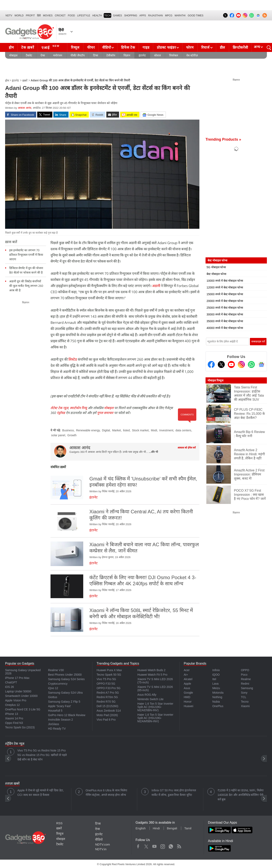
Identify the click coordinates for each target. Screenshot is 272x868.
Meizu (216, 688)
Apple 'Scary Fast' (60, 706)
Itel (214, 679)
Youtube (155, 846)
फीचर (91, 48)
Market (116, 430)
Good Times (196, 16)
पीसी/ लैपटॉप (78, 55)
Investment (166, 430)
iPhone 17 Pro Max (17, 678)
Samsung (247, 688)
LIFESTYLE (84, 16)
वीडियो (107, 48)
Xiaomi (245, 706)
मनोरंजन (58, 55)
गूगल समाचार (105, 413)
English (141, 828)
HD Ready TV (57, 729)
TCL (244, 697)
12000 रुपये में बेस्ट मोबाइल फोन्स (225, 287)
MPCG (169, 16)
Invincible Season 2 (60, 720)
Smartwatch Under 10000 (21, 696)
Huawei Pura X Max (109, 670)
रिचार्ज (205, 48)
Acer (187, 670)
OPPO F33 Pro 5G (108, 688)
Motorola (218, 693)
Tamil (188, 828)
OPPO (245, 670)
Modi (154, 430)
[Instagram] (241, 364)
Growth (72, 435)
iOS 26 (10, 687)
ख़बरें (25, 81)
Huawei (188, 706)
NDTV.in (101, 849)
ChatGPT (11, 682)
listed (126, 430)
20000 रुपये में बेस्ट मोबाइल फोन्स (225, 301)
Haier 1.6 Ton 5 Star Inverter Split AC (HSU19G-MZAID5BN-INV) (155, 707)
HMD (187, 697)
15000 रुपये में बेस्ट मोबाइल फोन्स (225, 294)
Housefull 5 (55, 711)
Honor (188, 702)
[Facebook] (211, 364)
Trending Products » (223, 139)
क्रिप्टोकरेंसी (240, 48)
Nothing (217, 697)
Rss (179, 846)
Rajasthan (156, 16)
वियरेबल (174, 55)
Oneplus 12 (12, 705)
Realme (246, 679)
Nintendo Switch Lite (151, 699)
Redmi (245, 684)
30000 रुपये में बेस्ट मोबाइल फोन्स (225, 314)
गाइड (146, 48)
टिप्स (96, 55)
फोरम (190, 48)
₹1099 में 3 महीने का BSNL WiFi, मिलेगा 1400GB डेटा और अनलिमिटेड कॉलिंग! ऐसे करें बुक (241, 795)
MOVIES (48, 16)
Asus (187, 688)
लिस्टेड (73, 359)
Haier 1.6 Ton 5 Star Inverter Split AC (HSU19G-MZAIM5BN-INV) (155, 718)
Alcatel (188, 679)
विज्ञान (127, 55)
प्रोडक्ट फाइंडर (166, 48)
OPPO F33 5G (106, 684)
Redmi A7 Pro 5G (108, 693)
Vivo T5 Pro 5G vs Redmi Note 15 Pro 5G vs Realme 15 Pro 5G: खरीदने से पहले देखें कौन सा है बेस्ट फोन (42, 755)
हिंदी (39, 16)
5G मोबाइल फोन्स (216, 267)
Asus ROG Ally (147, 695)
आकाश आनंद (25, 108)
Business (68, 430)
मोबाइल (13, 55)
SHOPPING (131, 16)
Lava (215, 684)
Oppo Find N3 (14, 723)
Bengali (172, 828)
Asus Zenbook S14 (109, 711)
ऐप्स (43, 55)
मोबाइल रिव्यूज (215, 380)
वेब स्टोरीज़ (192, 55)
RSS (59, 823)
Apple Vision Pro (16, 700)
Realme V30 (56, 670)
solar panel (58, 435)
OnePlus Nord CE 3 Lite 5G (23, 709)
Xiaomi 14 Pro (14, 718)
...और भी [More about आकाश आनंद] (153, 452)
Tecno (245, 702)
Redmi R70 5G (106, 702)
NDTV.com (102, 844)
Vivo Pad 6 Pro (106, 720)
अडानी (156, 286)
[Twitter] (221, 364)
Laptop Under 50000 (18, 691)
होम (11, 48)
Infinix (216, 670)
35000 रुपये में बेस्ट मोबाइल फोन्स (225, 321)
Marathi (180, 16)
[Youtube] (231, 364)
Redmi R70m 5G (107, 697)
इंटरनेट (142, 55)
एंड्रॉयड (61, 413)
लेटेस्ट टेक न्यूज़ (59, 408)
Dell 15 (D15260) (107, 706)
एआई (51, 47)
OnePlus (218, 706)
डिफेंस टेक (128, 48)
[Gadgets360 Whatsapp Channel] (251, 364)
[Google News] (261, 364)
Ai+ (186, 675)
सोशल (157, 55)
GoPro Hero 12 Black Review (67, 715)
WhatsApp (171, 846)
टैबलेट (29, 55)
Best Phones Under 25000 (65, 675)
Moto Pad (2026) (107, 715)
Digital (106, 430)
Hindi (156, 828)
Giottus (53, 697)
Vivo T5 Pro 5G (106, 679)
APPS (143, 16)
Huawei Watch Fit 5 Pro (152, 675)
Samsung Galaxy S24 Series (66, 679)
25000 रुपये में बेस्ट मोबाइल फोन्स (225, 308)
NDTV (9, 16)
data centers (183, 430)
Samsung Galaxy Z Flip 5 (64, 702)
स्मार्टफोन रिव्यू (78, 408)
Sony (244, 693)
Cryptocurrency (58, 684)
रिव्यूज (75, 48)
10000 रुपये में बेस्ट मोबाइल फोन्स (225, 281)
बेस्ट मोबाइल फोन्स (216, 274)
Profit (30, 16)
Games (117, 16)
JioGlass (54, 724)
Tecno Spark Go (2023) (20, 727)
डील (223, 48)
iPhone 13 (12, 714)
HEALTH (97, 16)
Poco (244, 675)
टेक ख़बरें (28, 48)
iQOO (216, 675)
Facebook (138, 846)
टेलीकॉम (111, 55)
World (19, 16)
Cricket (60, 16)
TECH (107, 16)
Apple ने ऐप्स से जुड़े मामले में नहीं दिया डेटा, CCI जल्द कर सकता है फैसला (41, 793)
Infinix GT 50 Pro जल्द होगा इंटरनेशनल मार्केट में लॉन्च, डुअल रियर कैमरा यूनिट (174, 793)
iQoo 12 (53, 688)
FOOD (71, 16)
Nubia (216, 702)
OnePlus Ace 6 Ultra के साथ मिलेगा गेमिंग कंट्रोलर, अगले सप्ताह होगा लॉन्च (107, 793)
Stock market (140, 430)
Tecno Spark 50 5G (109, 675)
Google (188, 693)
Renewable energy (88, 430)
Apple (187, 684)
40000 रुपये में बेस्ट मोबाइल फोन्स (225, 328)
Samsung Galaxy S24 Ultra (65, 693)
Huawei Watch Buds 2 (151, 670)
